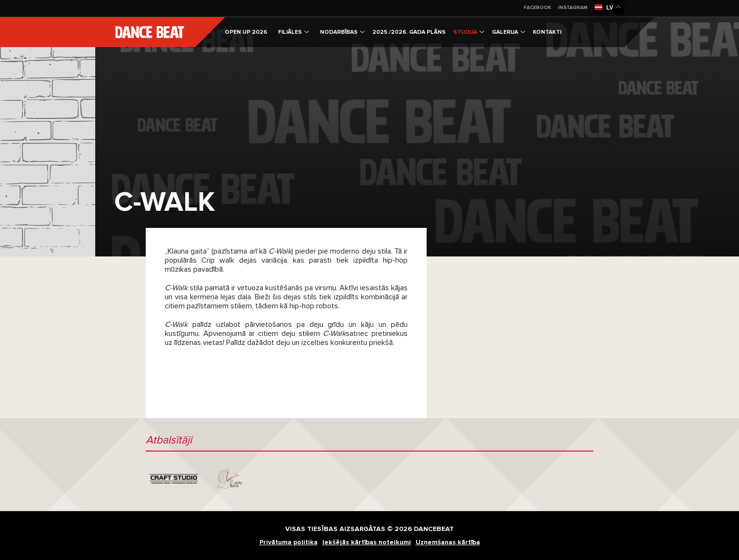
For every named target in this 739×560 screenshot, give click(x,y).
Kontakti (547, 32)
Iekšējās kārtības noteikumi (367, 542)
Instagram (573, 8)
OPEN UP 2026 (246, 32)
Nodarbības (342, 32)
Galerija (509, 32)
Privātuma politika (289, 542)
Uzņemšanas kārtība (448, 542)
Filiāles (294, 32)
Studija (469, 32)
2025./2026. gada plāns (409, 32)
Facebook (537, 8)
